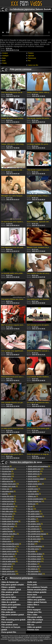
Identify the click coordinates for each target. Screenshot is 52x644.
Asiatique (5, 56)
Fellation (31, 53)
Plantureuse (32, 58)
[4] (7, 466)
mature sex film (33, 65)
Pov (29, 61)
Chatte (4, 63)
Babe (4, 58)
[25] (36, 559)
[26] (8, 476)
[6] (9, 469)
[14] (10, 506)
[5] (9, 501)
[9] (35, 556)
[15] (6, 494)
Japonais (31, 56)
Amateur (5, 53)
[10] (8, 474)
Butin (4, 61)
